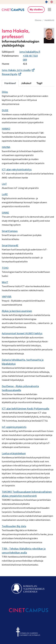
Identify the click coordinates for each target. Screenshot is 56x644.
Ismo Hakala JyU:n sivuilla (18, 70)
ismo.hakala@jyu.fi (30, 52)
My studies (36, 10)
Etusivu (38, 20)
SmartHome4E (10, 246)
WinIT (5, 282)
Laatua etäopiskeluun (14, 453)
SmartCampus (10, 231)
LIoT (4, 184)
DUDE (5, 110)
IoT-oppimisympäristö (14, 427)
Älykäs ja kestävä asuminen (17, 311)
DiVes (5, 92)
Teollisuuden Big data (14, 526)
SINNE (5, 213)
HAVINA (6, 147)
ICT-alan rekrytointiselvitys (17, 170)
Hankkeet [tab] (10, 83)
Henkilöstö (49, 20)
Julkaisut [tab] (26, 83)
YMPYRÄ (7, 297)
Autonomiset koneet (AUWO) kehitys (22, 333)
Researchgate (11, 74)
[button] (49, 10)
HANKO (6, 129)
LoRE (5, 194)
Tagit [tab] (39, 83)
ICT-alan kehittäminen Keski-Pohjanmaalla (25, 409)
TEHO (5, 268)
